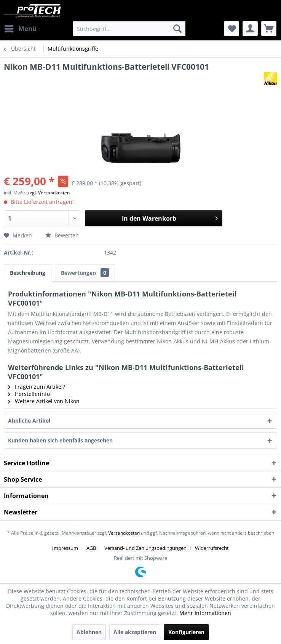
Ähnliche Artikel (29, 421)
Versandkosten (124, 533)
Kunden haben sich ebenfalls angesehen (60, 440)
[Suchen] (177, 29)
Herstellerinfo (29, 394)
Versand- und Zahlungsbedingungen (145, 548)
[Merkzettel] (232, 29)
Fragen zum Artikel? (37, 387)
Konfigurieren (186, 632)
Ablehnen (89, 632)
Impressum (65, 548)
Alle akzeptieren (135, 632)
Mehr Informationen (205, 613)
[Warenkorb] (269, 29)
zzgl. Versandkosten (49, 193)
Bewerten (62, 235)
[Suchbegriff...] (129, 29)
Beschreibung (28, 273)
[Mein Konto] (250, 29)
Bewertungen (85, 273)
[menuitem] (20, 29)
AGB (91, 548)
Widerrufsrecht (212, 548)
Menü (21, 28)
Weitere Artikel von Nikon (44, 401)
